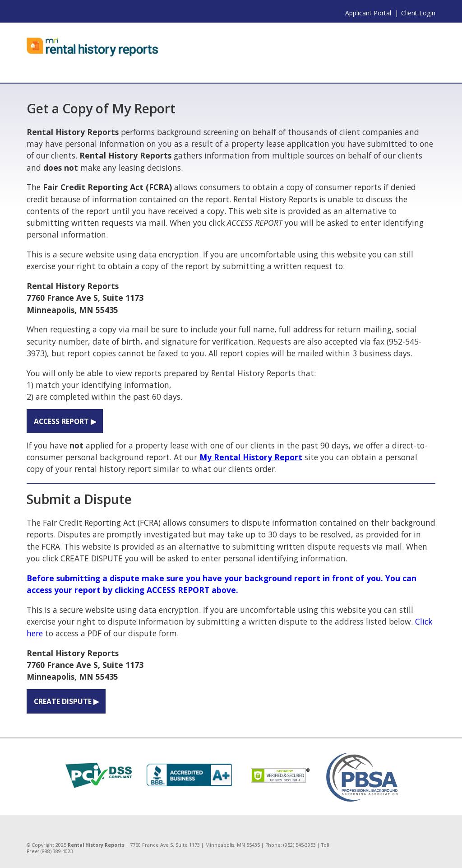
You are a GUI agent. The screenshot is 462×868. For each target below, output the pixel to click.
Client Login (418, 13)
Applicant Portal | (372, 13)
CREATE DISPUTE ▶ (66, 701)
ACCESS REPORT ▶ (65, 421)
